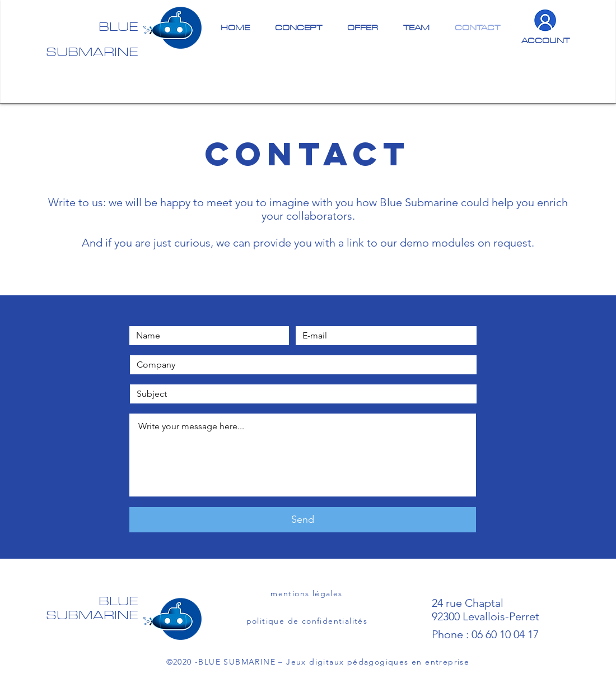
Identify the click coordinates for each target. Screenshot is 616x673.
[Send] (303, 520)
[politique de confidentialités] (308, 621)
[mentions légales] (308, 593)
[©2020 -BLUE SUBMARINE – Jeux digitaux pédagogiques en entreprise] (319, 662)
